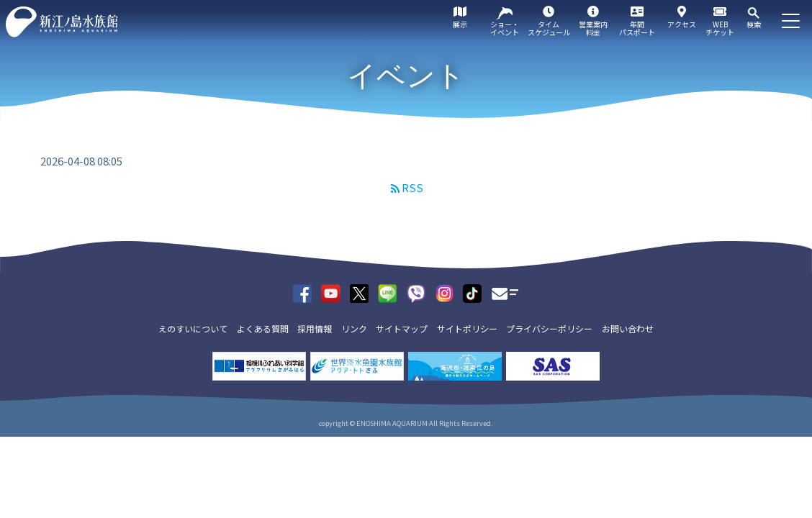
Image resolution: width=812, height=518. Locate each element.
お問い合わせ (628, 328)
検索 (754, 24)
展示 (460, 24)
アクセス (682, 24)
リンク (354, 328)
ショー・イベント (505, 28)
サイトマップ (402, 328)
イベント (406, 76)
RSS (412, 187)
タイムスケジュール (549, 28)
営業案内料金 (593, 28)
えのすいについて (193, 328)
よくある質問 (263, 328)
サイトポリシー (467, 328)
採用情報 (315, 328)
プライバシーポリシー (549, 328)
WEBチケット (720, 28)
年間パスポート (637, 28)
